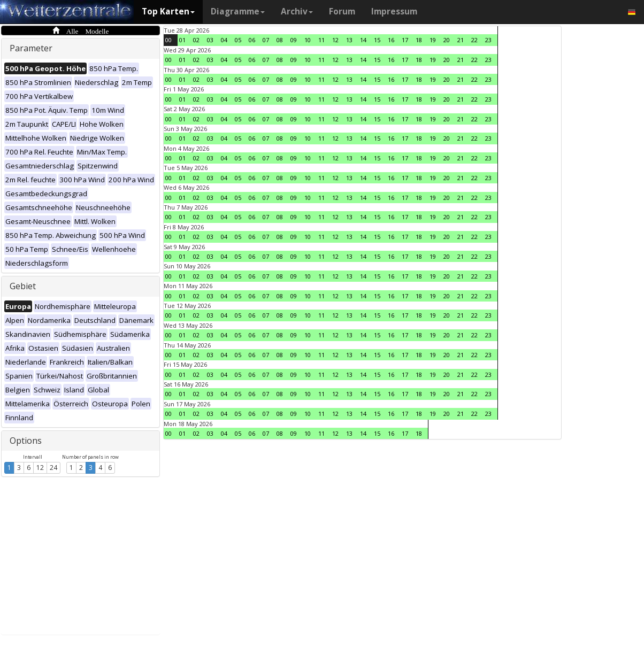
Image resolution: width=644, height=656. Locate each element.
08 (280, 40)
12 (40, 468)
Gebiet (23, 286)
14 (363, 40)
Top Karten (168, 11)
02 (196, 40)
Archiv (297, 11)
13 (349, 40)
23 (488, 40)
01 (182, 40)
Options (26, 441)
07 (266, 40)
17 (405, 40)
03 (210, 40)
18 (419, 40)
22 (474, 40)
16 (391, 40)
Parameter (31, 48)
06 (252, 40)
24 (53, 468)
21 (461, 40)
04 (224, 40)
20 (447, 40)
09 (294, 40)
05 (238, 40)
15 (377, 40)
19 (433, 40)
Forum (342, 11)
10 (308, 40)
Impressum (394, 11)
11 (321, 40)
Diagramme (238, 11)
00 (168, 40)
